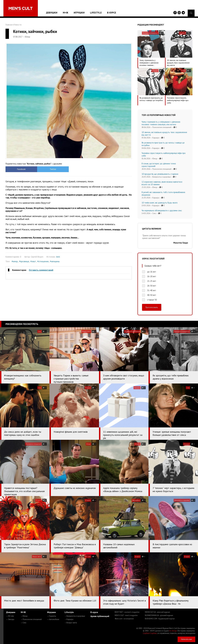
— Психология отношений (31, 619)
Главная (9, 25)
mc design (173, 631)
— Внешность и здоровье (75, 616)
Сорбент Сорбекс (150, 633)
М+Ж (66, 13)
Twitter (53, 169)
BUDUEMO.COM (160, 619)
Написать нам (186, 639)
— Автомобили (53, 619)
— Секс (24, 623)
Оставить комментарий (41, 270)
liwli (58, 257)
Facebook (21, 169)
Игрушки (79, 13)
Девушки (52, 13)
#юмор (15, 261)
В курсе (112, 13)
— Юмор (24, 616)
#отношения (43, 261)
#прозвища (24, 261)
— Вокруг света (71, 623)
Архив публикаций (100, 616)
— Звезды (10, 619)
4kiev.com (124, 619)
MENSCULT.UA (157, 612)
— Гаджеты (52, 616)
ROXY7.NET (127, 612)
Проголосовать (152, 307)
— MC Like (10, 616)
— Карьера (69, 619)
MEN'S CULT (126, 615)
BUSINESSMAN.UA (159, 615)
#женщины (55, 261)
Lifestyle (96, 13)
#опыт (33, 261)
